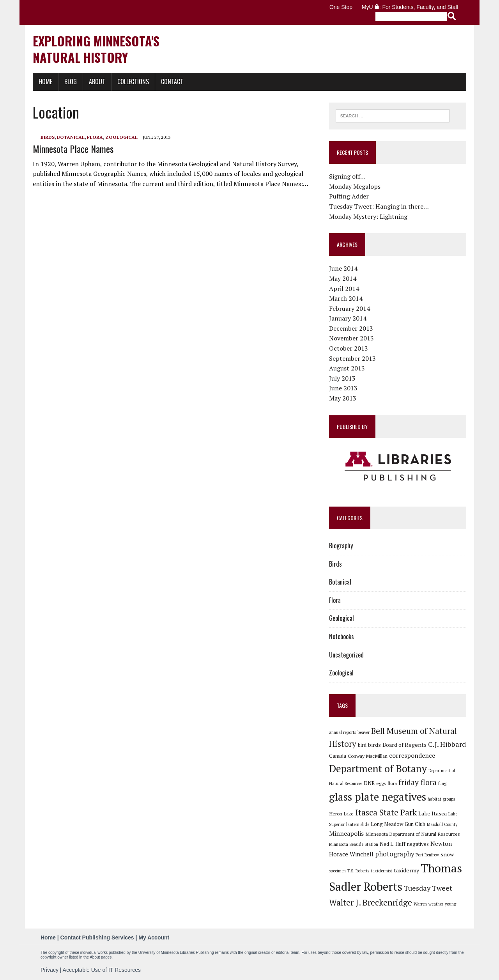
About (97, 82)
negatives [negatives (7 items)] (418, 844)
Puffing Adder (349, 196)
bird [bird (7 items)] (362, 745)
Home (45, 82)
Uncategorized (346, 655)
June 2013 (343, 388)
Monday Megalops (355, 186)
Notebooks (342, 636)
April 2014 (344, 289)
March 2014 (346, 298)
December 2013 (351, 328)
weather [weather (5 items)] (436, 904)
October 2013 (349, 348)
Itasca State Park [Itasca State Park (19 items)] (386, 812)
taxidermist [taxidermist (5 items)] (381, 871)
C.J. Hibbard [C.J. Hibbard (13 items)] (447, 744)
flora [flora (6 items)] (392, 783)
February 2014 (349, 308)
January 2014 (348, 318)
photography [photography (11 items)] (395, 854)
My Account (154, 937)
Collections (133, 82)
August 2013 (347, 368)
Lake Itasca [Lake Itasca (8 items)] (433, 813)
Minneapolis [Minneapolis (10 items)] (346, 833)
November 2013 (351, 338)
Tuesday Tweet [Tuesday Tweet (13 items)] (428, 888)
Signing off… (347, 176)
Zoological (121, 137)
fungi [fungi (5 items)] (443, 783)
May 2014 (343, 278)
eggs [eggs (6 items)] (381, 783)
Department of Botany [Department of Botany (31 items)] (378, 768)
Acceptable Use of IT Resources (102, 970)
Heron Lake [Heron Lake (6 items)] (341, 813)
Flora (95, 137)
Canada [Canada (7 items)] (338, 756)
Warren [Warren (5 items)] (420, 904)
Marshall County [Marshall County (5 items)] (442, 824)
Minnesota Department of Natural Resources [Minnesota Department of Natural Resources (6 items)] (413, 834)
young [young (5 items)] (450, 904)
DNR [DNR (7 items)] (369, 783)
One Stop (341, 7)
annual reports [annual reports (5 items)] (342, 732)
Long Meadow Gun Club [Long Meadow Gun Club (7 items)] (398, 824)
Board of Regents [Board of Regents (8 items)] (404, 745)
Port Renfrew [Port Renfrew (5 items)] (427, 855)
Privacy (50, 970)
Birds (48, 137)
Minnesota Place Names (73, 149)
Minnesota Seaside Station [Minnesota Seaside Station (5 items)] (354, 844)
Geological (342, 618)
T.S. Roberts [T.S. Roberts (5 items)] (358, 871)
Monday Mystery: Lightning (368, 216)
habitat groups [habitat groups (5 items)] (441, 799)
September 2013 (352, 358)
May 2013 (343, 398)
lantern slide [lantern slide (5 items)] (358, 824)
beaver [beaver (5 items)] (364, 732)
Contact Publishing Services (97, 937)
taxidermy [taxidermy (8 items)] (406, 870)
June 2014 (343, 268)
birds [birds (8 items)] (374, 745)
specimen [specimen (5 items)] (337, 871)
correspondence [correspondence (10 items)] (412, 755)
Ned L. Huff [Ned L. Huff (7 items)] (393, 844)
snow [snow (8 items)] (447, 854)
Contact (172, 82)
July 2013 (342, 378)
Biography (341, 546)
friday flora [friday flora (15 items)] (418, 782)
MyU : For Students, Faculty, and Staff (410, 7)
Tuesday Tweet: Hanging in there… (379, 206)
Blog (71, 82)
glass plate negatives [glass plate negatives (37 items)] (378, 797)
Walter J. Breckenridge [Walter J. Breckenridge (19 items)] (371, 902)
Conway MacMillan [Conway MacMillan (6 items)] (368, 756)
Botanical (71, 137)
